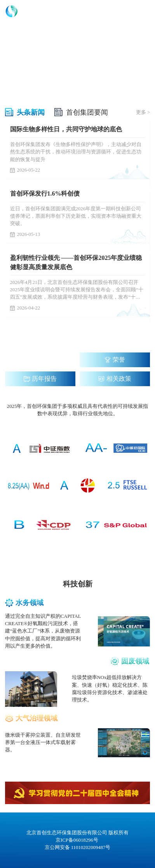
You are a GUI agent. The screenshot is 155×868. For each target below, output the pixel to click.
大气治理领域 (37, 718)
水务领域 (30, 603)
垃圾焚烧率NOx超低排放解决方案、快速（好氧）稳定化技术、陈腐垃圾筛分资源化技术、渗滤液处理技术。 (110, 688)
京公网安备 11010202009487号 (78, 847)
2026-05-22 (25, 170)
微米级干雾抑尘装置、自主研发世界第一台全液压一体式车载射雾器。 (43, 743)
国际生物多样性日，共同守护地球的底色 (66, 129)
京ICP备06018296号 (77, 840)
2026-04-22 (25, 308)
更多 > (143, 112)
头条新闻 (31, 112)
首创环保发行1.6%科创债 (45, 193)
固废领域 (135, 661)
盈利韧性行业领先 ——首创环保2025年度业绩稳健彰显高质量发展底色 (76, 262)
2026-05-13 (25, 234)
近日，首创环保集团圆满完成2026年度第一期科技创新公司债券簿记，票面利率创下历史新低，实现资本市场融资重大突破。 (76, 216)
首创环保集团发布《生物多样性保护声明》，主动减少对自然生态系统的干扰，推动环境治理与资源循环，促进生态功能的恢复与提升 (76, 152)
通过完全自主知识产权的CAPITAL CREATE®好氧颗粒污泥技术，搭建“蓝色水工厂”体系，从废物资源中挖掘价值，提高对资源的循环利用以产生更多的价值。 (43, 631)
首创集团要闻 (87, 112)
